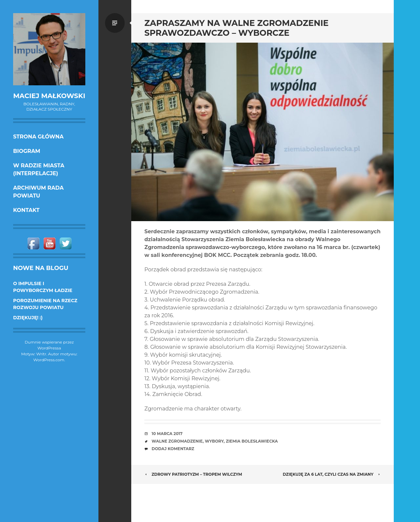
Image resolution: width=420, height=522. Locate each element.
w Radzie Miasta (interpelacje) (39, 169)
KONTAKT (26, 210)
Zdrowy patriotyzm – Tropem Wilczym (193, 474)
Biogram (27, 151)
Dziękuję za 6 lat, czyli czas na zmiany (332, 474)
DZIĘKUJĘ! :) (28, 318)
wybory (214, 441)
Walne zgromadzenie (177, 441)
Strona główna (38, 137)
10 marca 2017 (167, 434)
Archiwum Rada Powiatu (38, 192)
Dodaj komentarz (173, 449)
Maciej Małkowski (49, 96)
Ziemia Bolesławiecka (252, 441)
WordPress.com (49, 360)
